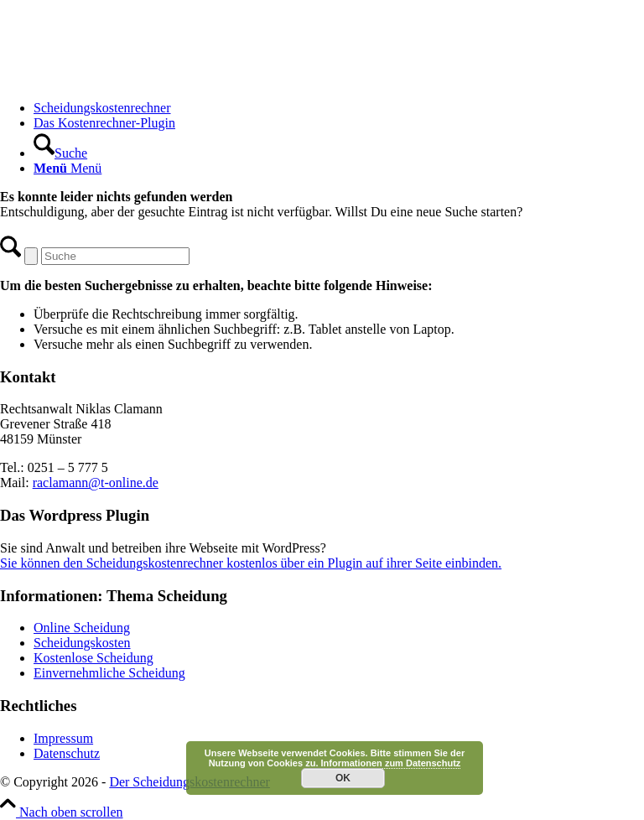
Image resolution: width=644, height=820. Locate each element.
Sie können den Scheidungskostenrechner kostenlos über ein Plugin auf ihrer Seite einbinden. (251, 563)
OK (343, 778)
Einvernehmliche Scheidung (109, 673)
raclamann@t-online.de (96, 483)
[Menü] (68, 168)
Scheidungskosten (82, 643)
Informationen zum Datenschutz (391, 763)
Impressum (63, 738)
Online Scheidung (82, 628)
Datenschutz (67, 753)
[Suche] (60, 153)
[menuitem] (339, 108)
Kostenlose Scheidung (93, 658)
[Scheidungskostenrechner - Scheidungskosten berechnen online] (126, 79)
